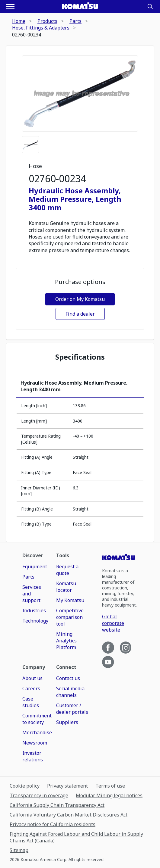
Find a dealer (80, 314)
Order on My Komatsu (80, 299)
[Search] (150, 7)
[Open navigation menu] (10, 7)
